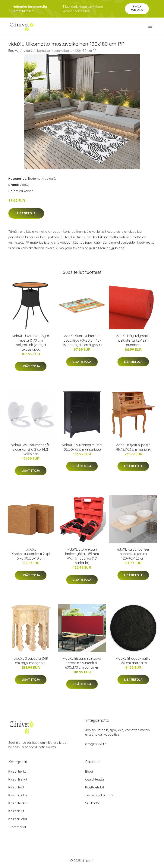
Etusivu (13, 51)
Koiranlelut (16, 811)
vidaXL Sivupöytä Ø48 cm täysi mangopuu (31, 661)
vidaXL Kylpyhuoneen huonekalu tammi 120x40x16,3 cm (133, 554)
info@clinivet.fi (96, 744)
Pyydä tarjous (137, 8)
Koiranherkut (18, 803)
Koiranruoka (18, 819)
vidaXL (52, 178)
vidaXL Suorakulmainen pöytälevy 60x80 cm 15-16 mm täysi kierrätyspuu (82, 340)
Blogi (89, 771)
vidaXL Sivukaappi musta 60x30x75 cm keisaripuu (82, 447)
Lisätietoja (26, 213)
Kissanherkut (18, 771)
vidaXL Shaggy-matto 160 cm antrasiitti (133, 661)
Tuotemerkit (36, 178)
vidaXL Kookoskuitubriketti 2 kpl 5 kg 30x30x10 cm (31, 554)
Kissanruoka (18, 795)
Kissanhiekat (18, 779)
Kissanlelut (16, 787)
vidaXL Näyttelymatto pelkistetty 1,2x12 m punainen (133, 340)
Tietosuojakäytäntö (100, 795)
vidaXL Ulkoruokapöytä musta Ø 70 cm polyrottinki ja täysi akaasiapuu (31, 343)
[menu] (151, 26)
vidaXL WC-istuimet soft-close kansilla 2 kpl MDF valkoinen (31, 449)
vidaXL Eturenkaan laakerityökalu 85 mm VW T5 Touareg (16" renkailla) (82, 556)
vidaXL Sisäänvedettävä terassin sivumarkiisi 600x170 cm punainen (82, 663)
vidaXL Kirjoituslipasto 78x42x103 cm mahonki (133, 447)
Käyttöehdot (95, 787)
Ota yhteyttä (94, 779)
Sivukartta (93, 803)
